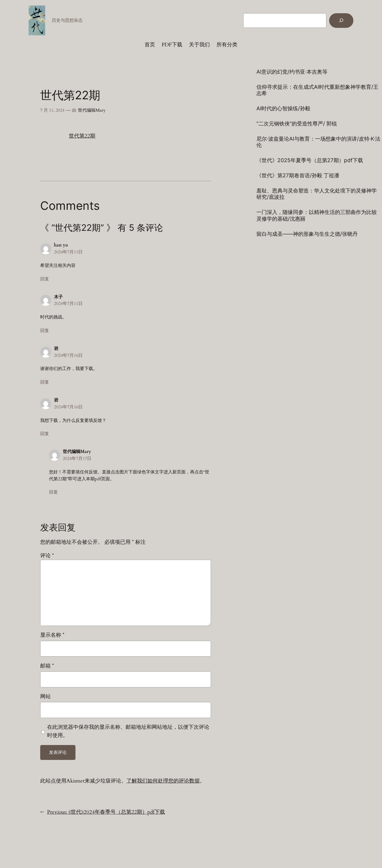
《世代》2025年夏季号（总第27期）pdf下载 (310, 160)
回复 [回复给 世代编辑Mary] (53, 492)
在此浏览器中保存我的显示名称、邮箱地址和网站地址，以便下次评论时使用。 (128, 731)
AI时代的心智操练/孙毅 (283, 108)
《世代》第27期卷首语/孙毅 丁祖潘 (298, 176)
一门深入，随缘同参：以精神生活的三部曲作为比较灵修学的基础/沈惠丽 (317, 215)
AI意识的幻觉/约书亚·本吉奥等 (292, 72)
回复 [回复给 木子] (45, 331)
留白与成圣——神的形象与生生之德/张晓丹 (307, 234)
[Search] (341, 21)
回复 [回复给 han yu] (45, 279)
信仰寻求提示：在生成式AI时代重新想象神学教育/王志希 (317, 90)
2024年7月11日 (68, 252)
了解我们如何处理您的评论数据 (163, 781)
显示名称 (52, 635)
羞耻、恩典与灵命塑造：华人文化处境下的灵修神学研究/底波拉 (317, 194)
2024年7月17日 (77, 459)
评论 (47, 556)
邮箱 (47, 666)
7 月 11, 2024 (52, 110)
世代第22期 (82, 136)
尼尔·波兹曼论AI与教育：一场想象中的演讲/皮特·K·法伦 (318, 142)
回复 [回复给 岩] (45, 382)
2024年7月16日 (68, 355)
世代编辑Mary (92, 110)
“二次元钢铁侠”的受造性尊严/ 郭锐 (297, 124)
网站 (45, 696)
